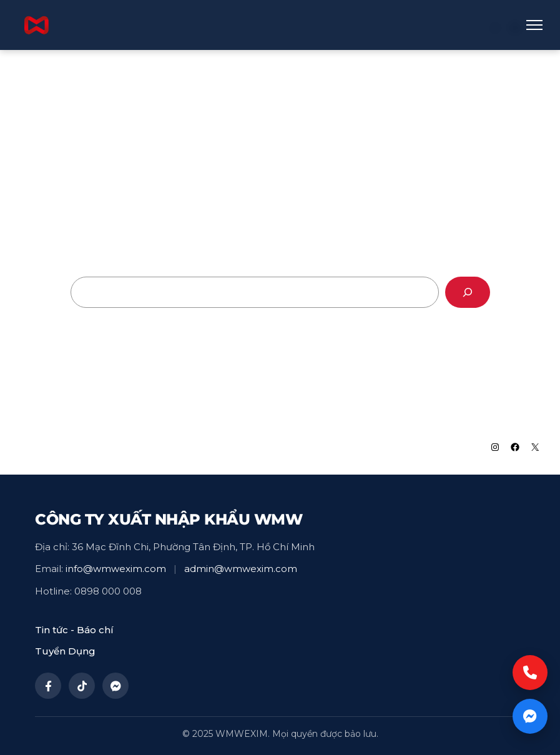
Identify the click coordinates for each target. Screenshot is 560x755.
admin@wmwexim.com (241, 569)
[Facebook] (48, 686)
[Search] (468, 292)
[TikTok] (82, 686)
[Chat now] (530, 716)
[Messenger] (115, 686)
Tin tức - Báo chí (74, 630)
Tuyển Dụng (65, 651)
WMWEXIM (57, 447)
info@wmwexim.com (116, 569)
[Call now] (530, 673)
